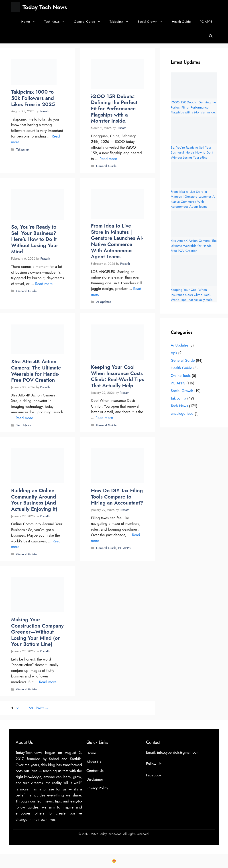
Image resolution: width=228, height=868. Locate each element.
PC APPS (206, 22)
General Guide (90, 22)
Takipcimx (121, 22)
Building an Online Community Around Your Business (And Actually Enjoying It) (34, 500)
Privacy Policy (97, 788)
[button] (211, 36)
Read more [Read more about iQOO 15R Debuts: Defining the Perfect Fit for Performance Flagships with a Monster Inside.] (108, 159)
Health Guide (181, 22)
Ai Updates (103, 302)
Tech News (57, 22)
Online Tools (181, 376)
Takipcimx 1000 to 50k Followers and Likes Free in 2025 (33, 98)
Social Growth (153, 22)
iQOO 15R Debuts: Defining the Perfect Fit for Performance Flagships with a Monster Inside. (114, 109)
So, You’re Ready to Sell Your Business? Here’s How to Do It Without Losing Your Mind (35, 239)
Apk (174, 353)
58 (31, 708)
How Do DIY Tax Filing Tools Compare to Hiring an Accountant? (117, 497)
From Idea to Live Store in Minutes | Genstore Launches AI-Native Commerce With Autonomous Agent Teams (117, 241)
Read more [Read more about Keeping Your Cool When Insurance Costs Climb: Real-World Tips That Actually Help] (104, 418)
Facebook (154, 775)
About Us (94, 762)
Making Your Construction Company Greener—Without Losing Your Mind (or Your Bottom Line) (37, 632)
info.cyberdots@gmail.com (178, 752)
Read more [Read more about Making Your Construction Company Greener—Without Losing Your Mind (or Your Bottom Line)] (48, 682)
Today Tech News (45, 7)
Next (42, 708)
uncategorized (182, 413)
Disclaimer (95, 779)
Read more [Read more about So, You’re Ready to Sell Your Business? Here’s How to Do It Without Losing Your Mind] (44, 284)
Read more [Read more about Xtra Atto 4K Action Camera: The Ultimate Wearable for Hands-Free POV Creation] (24, 418)
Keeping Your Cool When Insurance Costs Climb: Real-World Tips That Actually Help (117, 376)
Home (31, 22)
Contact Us (95, 771)
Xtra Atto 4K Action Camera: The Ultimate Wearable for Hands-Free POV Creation (36, 371)
